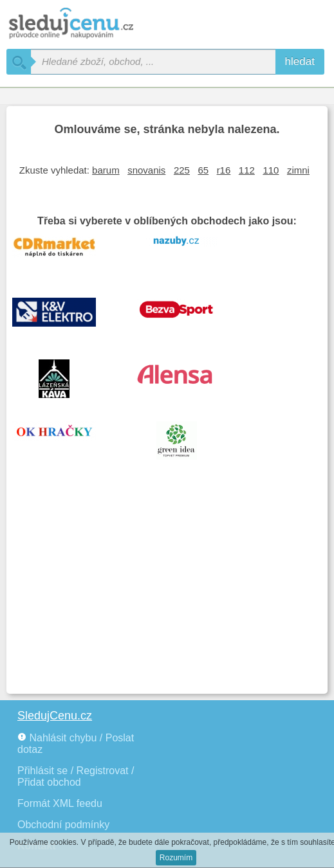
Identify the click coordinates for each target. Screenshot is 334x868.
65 (203, 170)
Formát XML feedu (60, 803)
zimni (298, 170)
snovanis (146, 170)
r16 (224, 170)
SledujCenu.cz (55, 716)
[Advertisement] (167, 591)
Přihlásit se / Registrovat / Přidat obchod (76, 776)
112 (247, 170)
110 (271, 170)
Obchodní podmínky (63, 825)
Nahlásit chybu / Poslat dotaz (76, 744)
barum (106, 170)
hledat (300, 61)
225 (182, 170)
